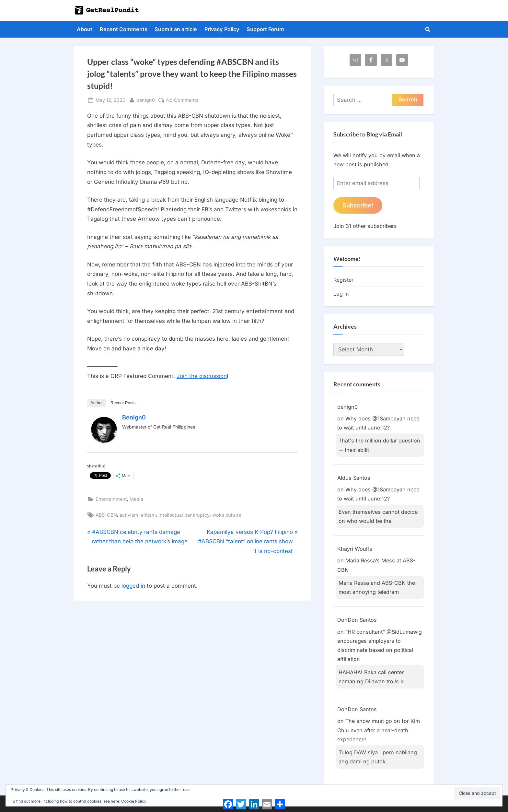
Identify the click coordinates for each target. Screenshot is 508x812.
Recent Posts (123, 403)
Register (343, 280)
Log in (341, 294)
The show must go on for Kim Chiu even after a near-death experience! (379, 730)
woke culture (227, 515)
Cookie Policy (134, 801)
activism (129, 515)
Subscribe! (358, 205)
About (85, 29)
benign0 (146, 99)
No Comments (182, 100)
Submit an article (176, 29)
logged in (133, 586)
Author (97, 403)
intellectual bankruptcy (184, 515)
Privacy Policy (222, 29)
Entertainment (111, 499)
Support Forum (265, 29)
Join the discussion (202, 376)
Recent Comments (124, 29)
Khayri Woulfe (355, 549)
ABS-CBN (106, 515)
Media (136, 499)
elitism (148, 515)
